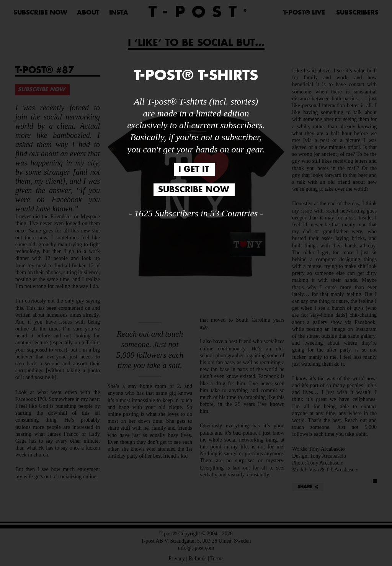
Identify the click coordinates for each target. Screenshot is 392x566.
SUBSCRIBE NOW (40, 13)
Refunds (198, 559)
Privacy (177, 559)
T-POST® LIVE (304, 13)
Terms (217, 559)
